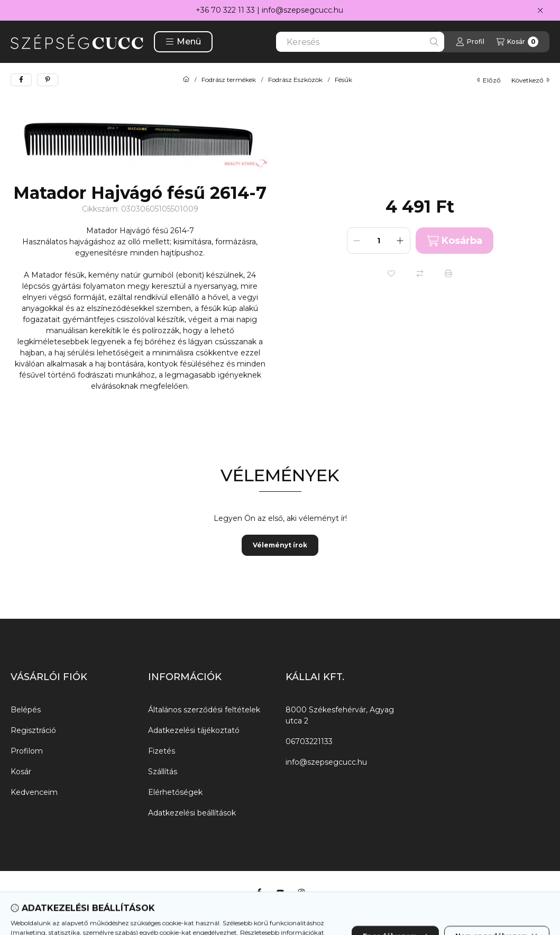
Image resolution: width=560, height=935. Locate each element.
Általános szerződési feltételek (204, 710)
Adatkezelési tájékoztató (194, 730)
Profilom (27, 751)
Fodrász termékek (229, 80)
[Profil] (470, 42)
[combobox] (360, 42)
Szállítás (163, 772)
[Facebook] (259, 892)
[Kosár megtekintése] (517, 42)
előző (489, 80)
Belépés (26, 710)
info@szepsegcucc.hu (302, 10)
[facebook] (21, 80)
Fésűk (343, 80)
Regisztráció (33, 730)
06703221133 (309, 741)
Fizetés (162, 751)
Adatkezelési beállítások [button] (192, 813)
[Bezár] (540, 11)
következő (530, 80)
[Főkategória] (186, 80)
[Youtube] (280, 892)
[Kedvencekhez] (391, 273)
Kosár (21, 772)
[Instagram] (301, 892)
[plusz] (400, 241)
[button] (183, 42)
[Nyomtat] (448, 273)
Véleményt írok (280, 545)
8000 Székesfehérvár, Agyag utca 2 (340, 715)
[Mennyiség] (379, 241)
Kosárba (455, 241)
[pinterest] (48, 80)
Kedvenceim (34, 792)
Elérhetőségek (175, 792)
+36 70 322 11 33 (225, 10)
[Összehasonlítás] (420, 273)
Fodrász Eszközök (295, 80)
